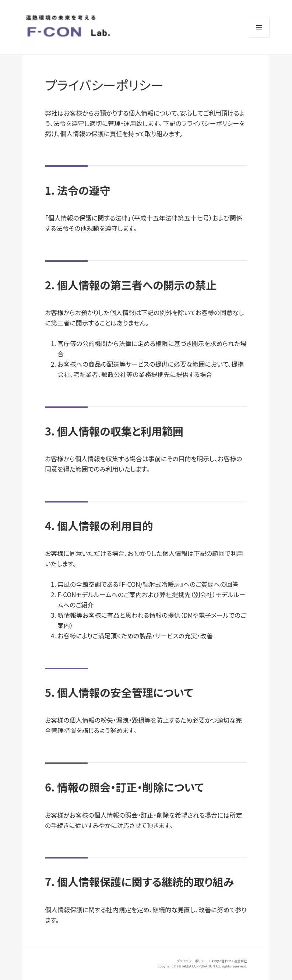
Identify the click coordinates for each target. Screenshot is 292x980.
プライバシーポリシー (192, 961)
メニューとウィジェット (259, 37)
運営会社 (240, 961)
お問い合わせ (221, 961)
